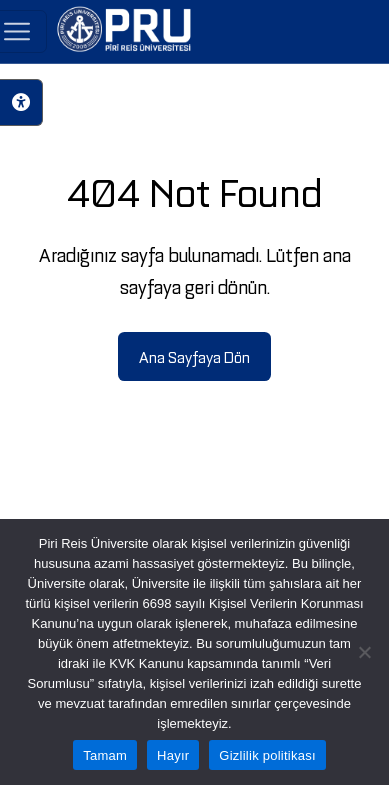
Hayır (173, 755)
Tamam (105, 755)
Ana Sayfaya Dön (194, 356)
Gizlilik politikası (267, 755)
